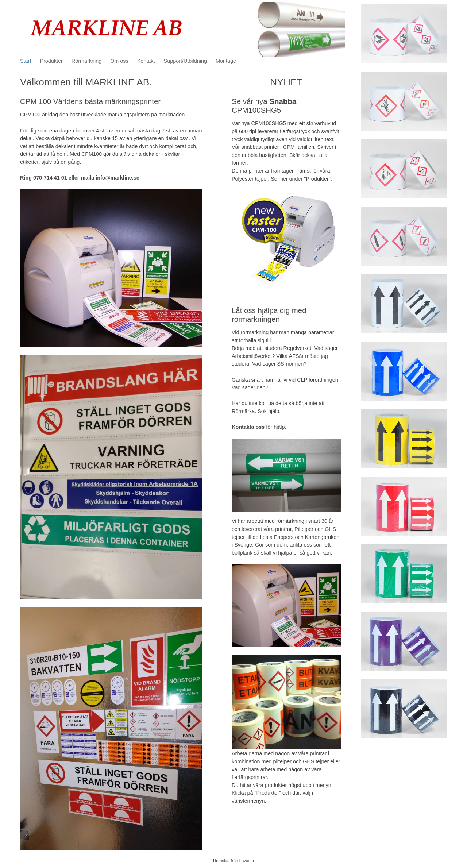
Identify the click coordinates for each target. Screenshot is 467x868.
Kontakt (146, 61)
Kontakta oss (248, 427)
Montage (226, 61)
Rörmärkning (86, 61)
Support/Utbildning (185, 61)
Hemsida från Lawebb (233, 861)
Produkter (51, 61)
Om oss (119, 61)
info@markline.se (117, 178)
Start (26, 61)
